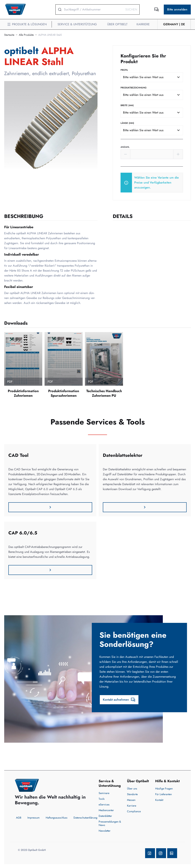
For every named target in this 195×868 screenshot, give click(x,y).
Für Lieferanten (163, 794)
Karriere (132, 806)
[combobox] (152, 77)
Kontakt (159, 800)
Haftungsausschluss (57, 818)
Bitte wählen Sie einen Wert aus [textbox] (143, 77)
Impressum (34, 818)
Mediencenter (106, 810)
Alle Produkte (26, 35)
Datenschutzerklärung (85, 818)
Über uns (132, 789)
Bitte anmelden (177, 9)
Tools (102, 799)
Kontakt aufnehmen (119, 700)
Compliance (134, 811)
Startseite (9, 35)
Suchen (131, 9)
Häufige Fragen (164, 789)
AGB (19, 818)
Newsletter (105, 831)
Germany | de (174, 24)
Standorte (132, 794)
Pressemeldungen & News (110, 823)
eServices (104, 804)
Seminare (104, 793)
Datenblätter (105, 816)
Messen (131, 800)
